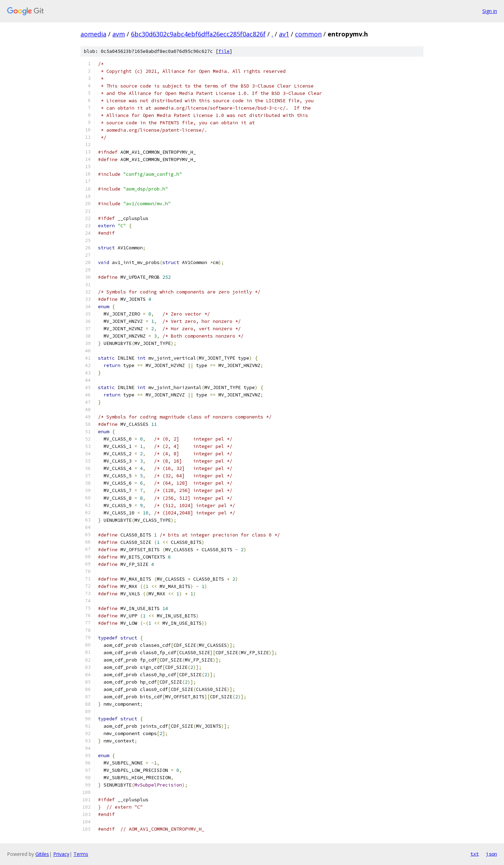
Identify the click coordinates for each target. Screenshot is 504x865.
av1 (284, 34)
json (491, 854)
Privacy (61, 854)
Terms (81, 854)
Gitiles (42, 854)
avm (119, 34)
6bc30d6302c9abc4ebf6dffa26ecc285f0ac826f (198, 34)
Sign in (490, 11)
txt (475, 854)
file (224, 51)
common (308, 34)
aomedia (93, 34)
